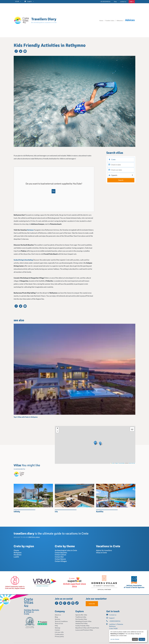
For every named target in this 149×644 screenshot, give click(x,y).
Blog (56, 617)
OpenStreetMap (122, 463)
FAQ (56, 626)
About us (58, 615)
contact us (123, 1)
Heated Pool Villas (81, 623)
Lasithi (16, 557)
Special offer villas (81, 615)
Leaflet (113, 463)
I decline (135, 639)
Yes (53, 191)
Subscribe (92, 604)
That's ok (142, 639)
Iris (56, 512)
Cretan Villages (61, 561)
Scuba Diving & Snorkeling (23, 260)
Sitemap (57, 628)
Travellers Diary (44, 19)
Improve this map (132, 463)
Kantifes (100, 512)
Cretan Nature (60, 559)
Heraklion (18, 555)
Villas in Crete (101, 553)
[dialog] (128, 636)
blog (115, 1)
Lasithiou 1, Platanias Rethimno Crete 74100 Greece (116, 627)
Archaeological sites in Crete (66, 550)
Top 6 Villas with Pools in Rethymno (26, 417)
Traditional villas (81, 617)
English (31, 1)
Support (110, 618)
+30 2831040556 (105, 1)
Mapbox (117, 463)
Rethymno (18, 553)
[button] (95, 443)
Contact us (111, 615)
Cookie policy (59, 634)
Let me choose (115, 639)
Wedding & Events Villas (83, 621)
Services (57, 619)
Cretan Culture (61, 555)
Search (121, 180)
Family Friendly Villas (82, 626)
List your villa (59, 632)
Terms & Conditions (61, 621)
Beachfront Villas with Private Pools (87, 628)
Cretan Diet (59, 557)
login (132, 1)
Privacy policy (59, 636)
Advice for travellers (104, 550)
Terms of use (59, 623)
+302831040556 (113, 621)
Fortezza (30, 230)
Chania (16, 550)
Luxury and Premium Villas (84, 630)
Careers (57, 630)
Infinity (17, 512)
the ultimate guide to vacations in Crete (44, 22)
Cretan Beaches (61, 553)
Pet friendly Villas (81, 619)
